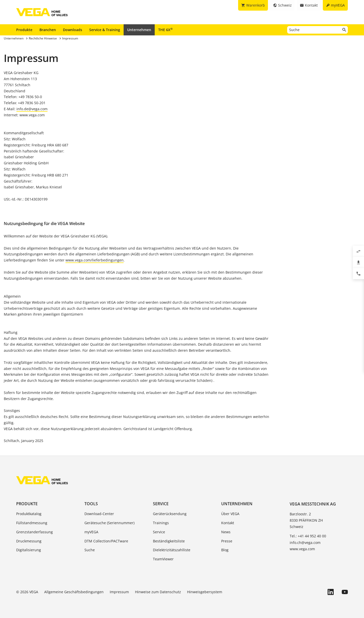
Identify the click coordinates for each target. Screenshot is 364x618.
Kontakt (228, 523)
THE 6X (165, 30)
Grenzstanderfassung (35, 532)
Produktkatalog (29, 514)
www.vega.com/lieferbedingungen (95, 260)
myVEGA (91, 532)
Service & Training (105, 30)
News (226, 532)
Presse (227, 541)
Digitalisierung (29, 550)
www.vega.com (302, 549)
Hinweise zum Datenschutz (158, 592)
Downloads (73, 30)
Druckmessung (29, 541)
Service (161, 504)
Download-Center (99, 514)
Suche (90, 550)
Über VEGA (230, 514)
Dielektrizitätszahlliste (172, 550)
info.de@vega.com (32, 109)
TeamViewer (163, 559)
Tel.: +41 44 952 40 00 (308, 536)
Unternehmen (139, 30)
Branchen (48, 30)
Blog (225, 550)
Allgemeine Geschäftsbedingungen (74, 592)
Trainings (161, 523)
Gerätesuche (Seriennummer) (109, 523)
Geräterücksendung (170, 514)
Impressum (119, 592)
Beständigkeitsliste (169, 541)
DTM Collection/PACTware (106, 541)
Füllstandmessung (32, 523)
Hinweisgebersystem (205, 592)
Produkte (24, 30)
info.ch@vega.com (305, 543)
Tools (91, 504)
